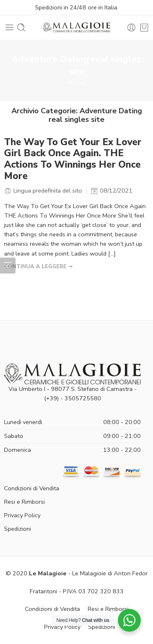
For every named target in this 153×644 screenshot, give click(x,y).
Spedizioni (18, 529)
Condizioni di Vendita (32, 488)
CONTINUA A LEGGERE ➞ (38, 267)
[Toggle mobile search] (21, 27)
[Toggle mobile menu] (9, 27)
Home (77, 83)
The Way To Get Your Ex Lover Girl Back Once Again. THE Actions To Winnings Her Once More (73, 159)
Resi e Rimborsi (24, 502)
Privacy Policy (22, 515)
